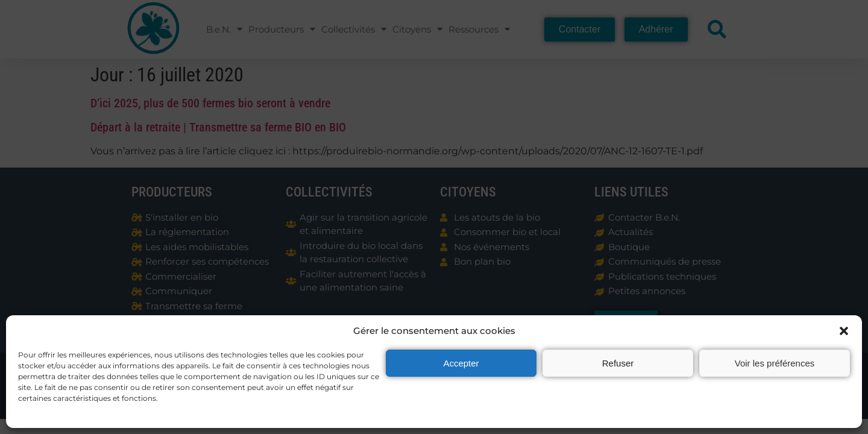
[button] (844, 331)
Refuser (618, 363)
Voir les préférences (775, 363)
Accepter (461, 363)
